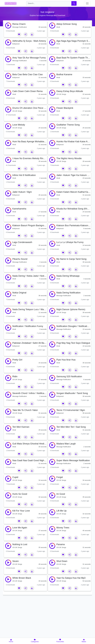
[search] (49, 3)
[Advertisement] (47, 619)
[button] (19, 34)
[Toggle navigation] (87, 3)
